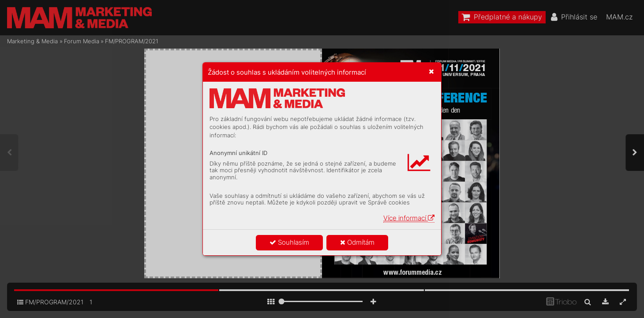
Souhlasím (289, 242)
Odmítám (357, 242)
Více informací (409, 218)
